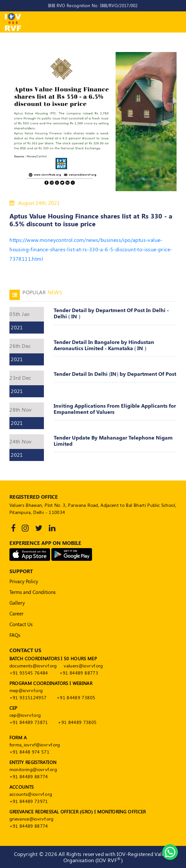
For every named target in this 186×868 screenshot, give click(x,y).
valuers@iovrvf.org (83, 666)
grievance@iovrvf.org (32, 819)
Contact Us (21, 624)
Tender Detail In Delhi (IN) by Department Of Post (115, 374)
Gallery (17, 603)
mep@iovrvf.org (26, 690)
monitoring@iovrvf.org (33, 769)
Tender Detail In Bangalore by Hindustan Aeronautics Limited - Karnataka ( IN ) (104, 345)
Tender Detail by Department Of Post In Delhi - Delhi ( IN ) (111, 313)
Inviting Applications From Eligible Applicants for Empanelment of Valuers (115, 409)
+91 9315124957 (28, 697)
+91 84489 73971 (29, 801)
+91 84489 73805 (76, 697)
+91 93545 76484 (29, 673)
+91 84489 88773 (79, 673)
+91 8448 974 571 (30, 752)
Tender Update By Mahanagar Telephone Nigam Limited (113, 441)
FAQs (15, 635)
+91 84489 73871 (29, 722)
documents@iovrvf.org (33, 666)
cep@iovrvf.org (25, 715)
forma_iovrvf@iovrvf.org (35, 745)
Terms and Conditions (33, 592)
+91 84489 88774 (29, 776)
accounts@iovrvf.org (31, 794)
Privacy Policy (24, 581)
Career (16, 613)
